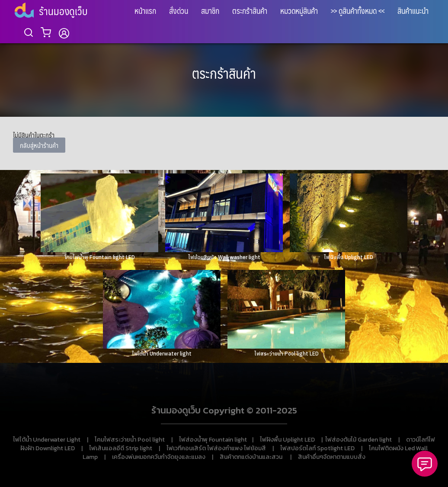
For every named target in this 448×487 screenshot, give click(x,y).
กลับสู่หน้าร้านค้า (39, 145)
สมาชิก (210, 11)
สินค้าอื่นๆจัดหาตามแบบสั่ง (332, 457)
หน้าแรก (145, 11)
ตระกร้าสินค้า (250, 11)
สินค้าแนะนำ (413, 11)
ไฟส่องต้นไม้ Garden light (358, 440)
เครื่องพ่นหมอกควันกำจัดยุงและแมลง (159, 457)
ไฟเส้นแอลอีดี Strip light (121, 448)
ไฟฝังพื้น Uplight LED (287, 440)
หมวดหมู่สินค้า (299, 11)
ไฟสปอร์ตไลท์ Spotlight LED (317, 448)
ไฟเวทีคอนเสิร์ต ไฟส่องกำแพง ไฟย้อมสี (216, 448)
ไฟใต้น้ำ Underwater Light (47, 440)
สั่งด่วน (179, 11)
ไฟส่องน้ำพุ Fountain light (213, 440)
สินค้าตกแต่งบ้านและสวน (251, 457)
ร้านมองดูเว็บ (63, 11)
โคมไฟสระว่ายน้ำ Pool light (130, 440)
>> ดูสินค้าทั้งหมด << (358, 11)
